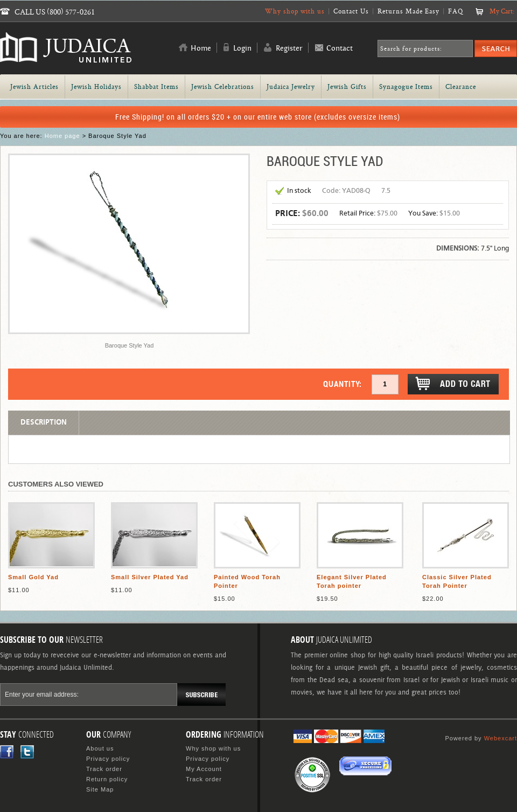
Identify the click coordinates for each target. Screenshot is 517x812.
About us (100, 748)
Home (201, 48)
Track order (104, 769)
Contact (340, 48)
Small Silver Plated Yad (150, 577)
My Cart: (502, 11)
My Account (204, 769)
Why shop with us (295, 11)
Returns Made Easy (408, 11)
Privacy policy (108, 759)
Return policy (107, 779)
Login (242, 48)
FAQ (456, 11)
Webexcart (501, 738)
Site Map (100, 789)
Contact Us (351, 11)
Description (44, 422)
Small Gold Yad (33, 577)
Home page (62, 136)
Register (289, 48)
